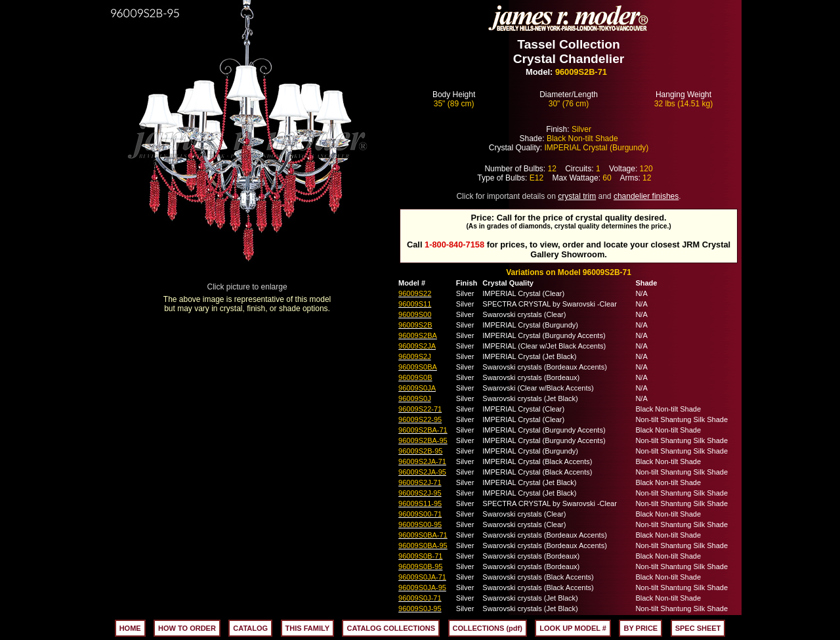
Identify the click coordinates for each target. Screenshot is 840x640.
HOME (130, 628)
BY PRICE (640, 628)
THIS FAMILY (307, 628)
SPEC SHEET (698, 628)
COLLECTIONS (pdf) (488, 628)
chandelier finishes (646, 196)
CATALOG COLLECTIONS (391, 628)
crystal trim (577, 196)
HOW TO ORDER (187, 628)
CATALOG (250, 628)
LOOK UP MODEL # (573, 628)
